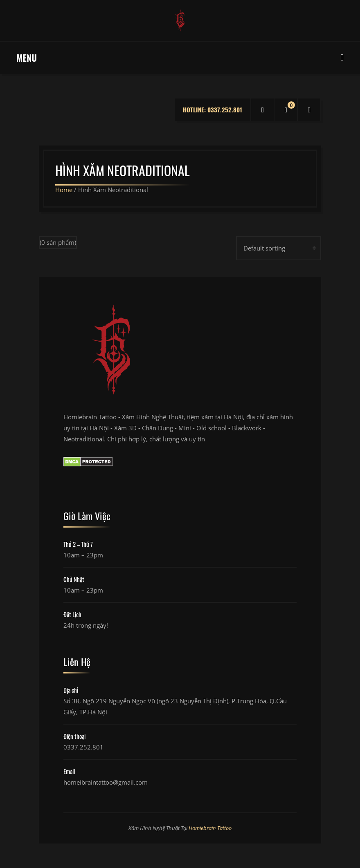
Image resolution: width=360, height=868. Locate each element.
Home (64, 190)
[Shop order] (279, 248)
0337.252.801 (83, 747)
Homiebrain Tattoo (210, 828)
